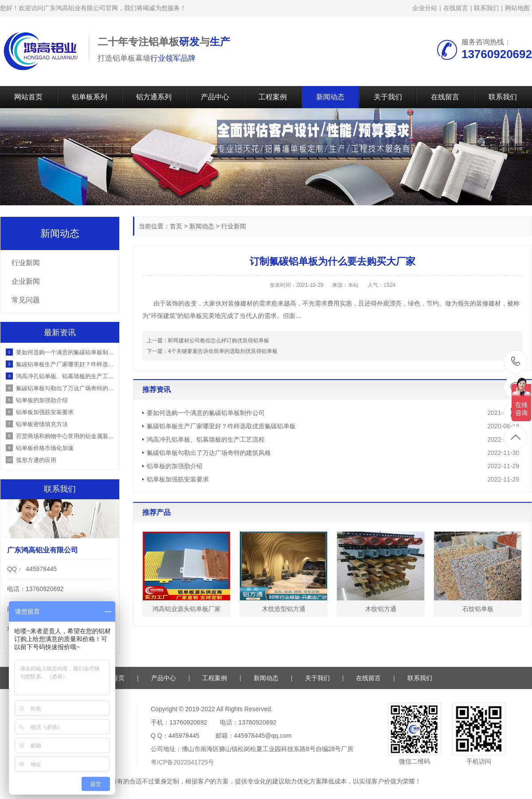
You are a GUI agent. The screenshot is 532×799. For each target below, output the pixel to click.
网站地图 (517, 8)
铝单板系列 (90, 97)
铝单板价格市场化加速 (45, 448)
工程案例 (273, 97)
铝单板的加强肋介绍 (175, 466)
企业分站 (425, 8)
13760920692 (516, 362)
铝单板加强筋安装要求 (178, 479)
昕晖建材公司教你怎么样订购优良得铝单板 (219, 341)
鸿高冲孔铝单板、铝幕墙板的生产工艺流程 (206, 439)
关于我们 (388, 97)
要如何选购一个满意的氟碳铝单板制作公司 (206, 413)
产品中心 (215, 97)
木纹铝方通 (381, 609)
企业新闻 (26, 281)
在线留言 (456, 8)
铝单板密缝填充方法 (42, 424)
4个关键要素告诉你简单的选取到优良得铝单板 (223, 351)
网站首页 (28, 97)
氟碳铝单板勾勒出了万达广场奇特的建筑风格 (209, 453)
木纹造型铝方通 (284, 609)
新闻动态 (330, 97)
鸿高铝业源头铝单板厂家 (187, 609)
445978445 (41, 569)
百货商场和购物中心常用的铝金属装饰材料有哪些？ (65, 436)
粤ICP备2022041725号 (182, 762)
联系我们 (486, 8)
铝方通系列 (154, 97)
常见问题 (26, 300)
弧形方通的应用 (36, 460)
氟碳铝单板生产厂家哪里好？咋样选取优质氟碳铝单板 (221, 426)
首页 (176, 226)
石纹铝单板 (478, 609)
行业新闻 (234, 226)
